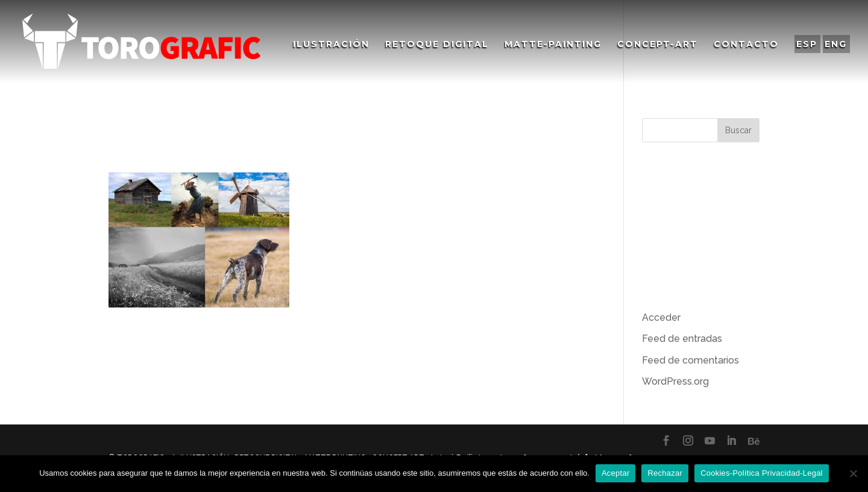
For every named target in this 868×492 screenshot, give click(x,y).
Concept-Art (658, 45)
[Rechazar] (853, 473)
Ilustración (331, 45)
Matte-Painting (553, 45)
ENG (836, 44)
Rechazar (665, 473)
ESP (807, 44)
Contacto (746, 45)
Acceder (661, 317)
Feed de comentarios (690, 360)
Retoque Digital (437, 45)
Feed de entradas (682, 339)
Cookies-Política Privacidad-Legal (762, 473)
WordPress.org (675, 381)
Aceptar (616, 473)
